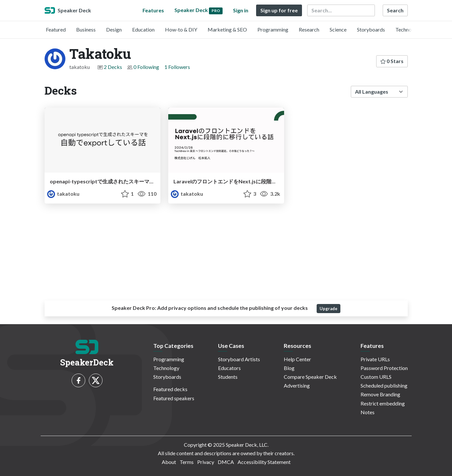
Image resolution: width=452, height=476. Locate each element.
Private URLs (375, 359)
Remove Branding (380, 394)
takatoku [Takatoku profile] (63, 194)
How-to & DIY (181, 29)
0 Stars (392, 61)
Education (143, 29)
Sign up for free (279, 10)
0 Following (146, 67)
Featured (56, 29)
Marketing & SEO (227, 29)
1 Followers (177, 67)
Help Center (297, 359)
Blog (289, 368)
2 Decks (113, 67)
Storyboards (371, 29)
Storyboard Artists (239, 359)
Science (338, 29)
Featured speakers (174, 398)
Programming (273, 29)
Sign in (241, 10)
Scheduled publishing (384, 385)
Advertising (297, 385)
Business (86, 29)
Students (228, 377)
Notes (368, 412)
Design (114, 29)
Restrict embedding (383, 403)
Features (153, 10)
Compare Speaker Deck (310, 377)
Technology (408, 29)
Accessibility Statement (264, 462)
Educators (229, 368)
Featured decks (170, 389)
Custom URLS (376, 377)
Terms (187, 462)
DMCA (226, 462)
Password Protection (384, 368)
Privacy (206, 462)
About (169, 462)
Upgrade (329, 309)
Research (309, 29)
